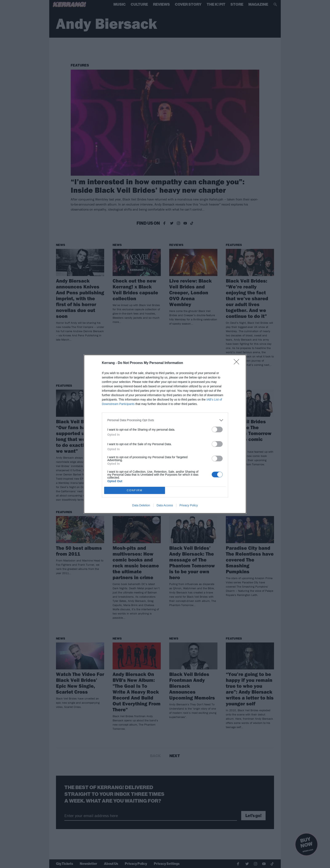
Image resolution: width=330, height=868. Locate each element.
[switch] (217, 429)
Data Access (165, 505)
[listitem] (165, 420)
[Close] (238, 363)
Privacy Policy (189, 505)
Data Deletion (141, 505)
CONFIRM (135, 490)
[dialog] (165, 434)
